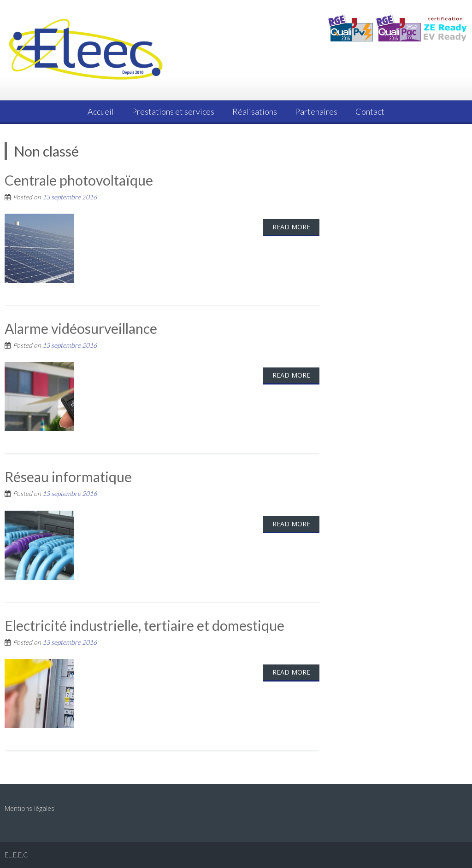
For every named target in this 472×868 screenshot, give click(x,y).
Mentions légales (29, 808)
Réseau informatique (68, 477)
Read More (291, 227)
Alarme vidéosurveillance (81, 328)
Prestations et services (173, 111)
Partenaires (316, 111)
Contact (370, 111)
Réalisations (255, 111)
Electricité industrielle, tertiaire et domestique (145, 625)
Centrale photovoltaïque (79, 180)
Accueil (101, 111)
